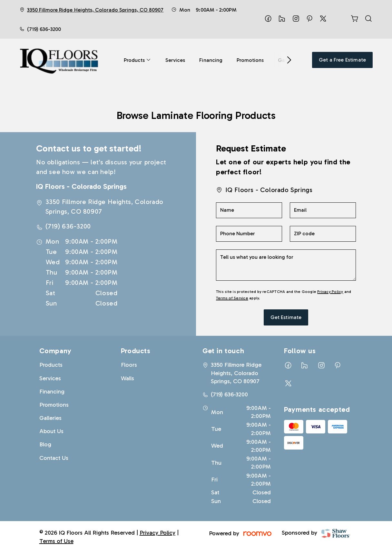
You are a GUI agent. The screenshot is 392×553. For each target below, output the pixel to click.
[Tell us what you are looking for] (286, 265)
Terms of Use (56, 541)
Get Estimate (286, 317)
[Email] (323, 210)
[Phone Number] (249, 234)
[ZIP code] (323, 234)
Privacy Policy (330, 292)
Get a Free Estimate (342, 60)
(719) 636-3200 (44, 29)
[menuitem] (137, 60)
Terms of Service (232, 298)
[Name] (249, 210)
